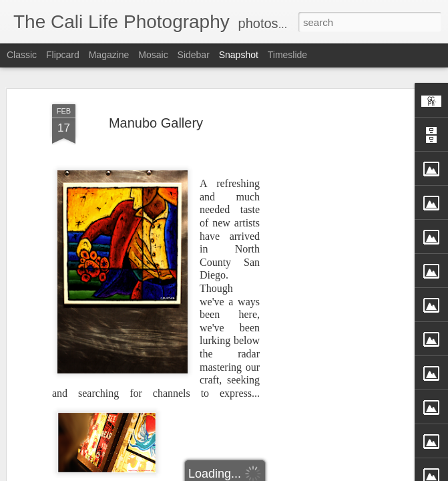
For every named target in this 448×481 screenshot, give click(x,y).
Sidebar (194, 55)
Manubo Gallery (156, 123)
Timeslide (287, 55)
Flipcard (63, 55)
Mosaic (153, 55)
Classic (22, 55)
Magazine (109, 55)
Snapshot (239, 55)
